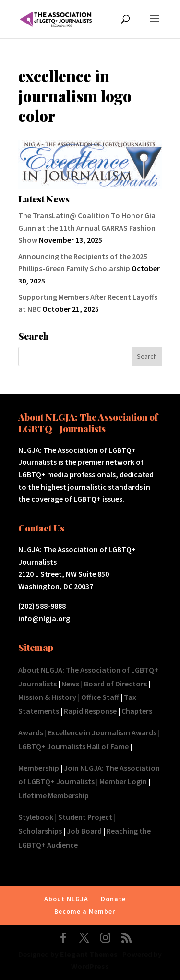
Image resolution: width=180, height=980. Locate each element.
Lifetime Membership (54, 795)
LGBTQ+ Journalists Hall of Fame (73, 746)
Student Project (85, 817)
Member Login (123, 781)
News (70, 684)
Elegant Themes (89, 954)
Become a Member (85, 911)
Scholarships (40, 831)
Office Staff (100, 697)
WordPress (90, 966)
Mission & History (47, 697)
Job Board (84, 831)
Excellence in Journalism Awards (102, 732)
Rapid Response (90, 711)
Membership (39, 768)
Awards (31, 732)
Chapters (137, 711)
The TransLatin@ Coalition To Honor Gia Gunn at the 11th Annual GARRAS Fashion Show (87, 228)
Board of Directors (115, 684)
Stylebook (36, 817)
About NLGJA (66, 899)
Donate (113, 899)
